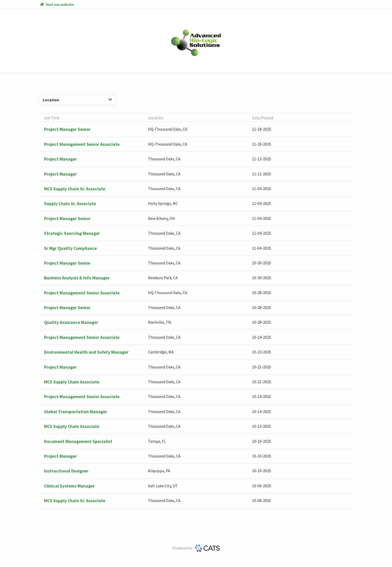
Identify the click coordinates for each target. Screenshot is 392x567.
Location (77, 100)
